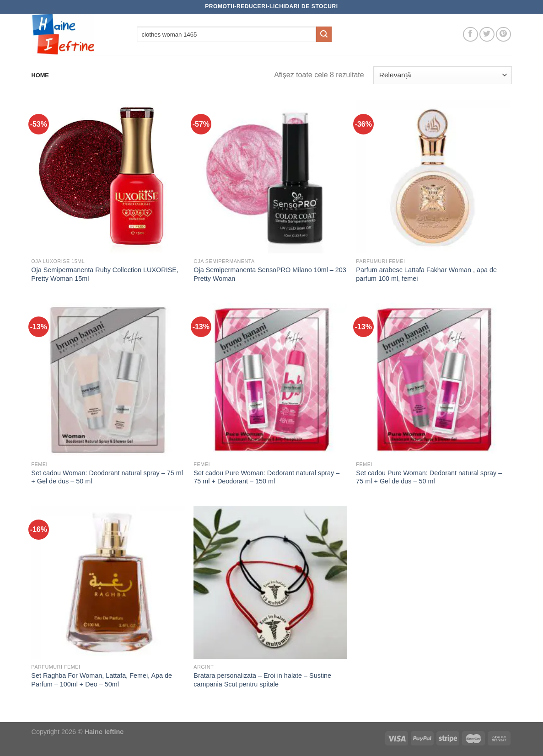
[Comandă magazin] (442, 75)
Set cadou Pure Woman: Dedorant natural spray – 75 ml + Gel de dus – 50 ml (429, 477)
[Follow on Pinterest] (503, 35)
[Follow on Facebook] (470, 35)
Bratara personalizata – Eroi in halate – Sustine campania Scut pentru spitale (262, 680)
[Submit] (324, 34)
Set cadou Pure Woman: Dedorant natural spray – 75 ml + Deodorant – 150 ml (266, 477)
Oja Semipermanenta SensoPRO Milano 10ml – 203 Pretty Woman (270, 274)
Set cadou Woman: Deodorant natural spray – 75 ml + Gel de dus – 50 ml (107, 477)
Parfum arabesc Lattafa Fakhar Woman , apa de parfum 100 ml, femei (426, 274)
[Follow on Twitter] (487, 35)
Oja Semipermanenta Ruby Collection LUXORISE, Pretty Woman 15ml (105, 274)
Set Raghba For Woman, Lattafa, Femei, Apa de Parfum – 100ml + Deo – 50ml (102, 680)
